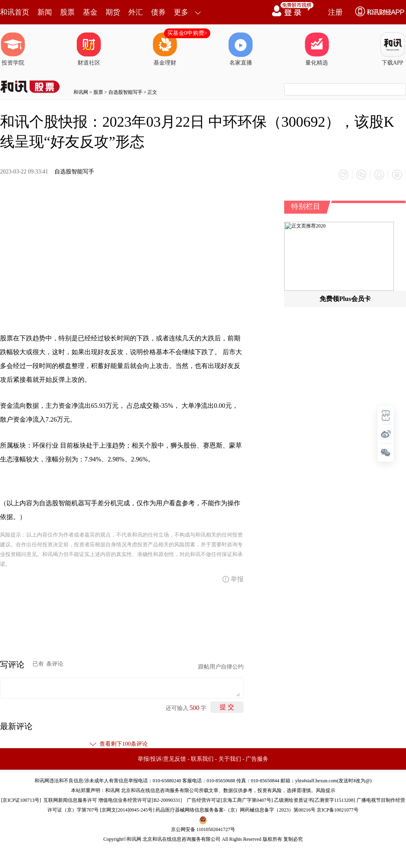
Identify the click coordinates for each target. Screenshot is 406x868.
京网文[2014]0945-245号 (127, 810)
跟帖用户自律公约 (221, 667)
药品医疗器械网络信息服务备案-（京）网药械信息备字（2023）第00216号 (235, 810)
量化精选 (317, 49)
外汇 (136, 12)
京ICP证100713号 (21, 800)
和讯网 (81, 92)
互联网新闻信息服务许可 (70, 800)
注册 (335, 12)
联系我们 (202, 759)
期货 (113, 12)
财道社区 (89, 49)
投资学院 (13, 49)
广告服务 (257, 759)
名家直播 (241, 49)
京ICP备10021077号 (338, 810)
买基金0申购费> (187, 33)
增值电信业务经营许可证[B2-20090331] (140, 800)
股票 (67, 12)
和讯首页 (15, 12)
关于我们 (230, 759)
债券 (158, 12)
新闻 (45, 12)
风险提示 (326, 790)
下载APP (393, 49)
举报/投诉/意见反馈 (162, 759)
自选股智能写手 (125, 92)
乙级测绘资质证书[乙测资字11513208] (315, 800)
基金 (90, 12)
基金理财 (165, 49)
